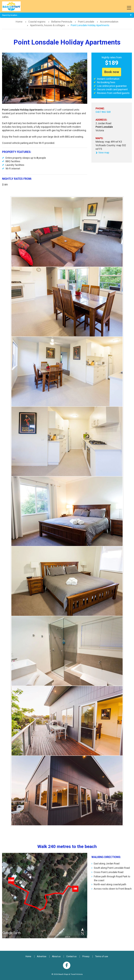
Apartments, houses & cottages (48, 25)
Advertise (42, 956)
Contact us (71, 956)
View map (102, 153)
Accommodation (109, 22)
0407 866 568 (103, 112)
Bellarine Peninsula (62, 22)
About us (56, 956)
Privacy (86, 956)
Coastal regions (37, 22)
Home (19, 22)
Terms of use (102, 956)
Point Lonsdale (86, 22)
